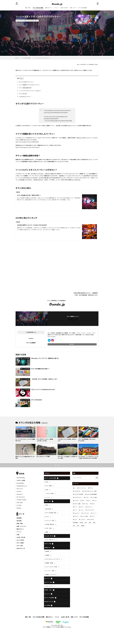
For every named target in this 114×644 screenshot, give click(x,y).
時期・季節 (20, 524)
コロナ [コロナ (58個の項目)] (83, 501)
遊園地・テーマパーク (52, 575)
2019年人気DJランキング (24, 97)
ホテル (49, 517)
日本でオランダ (21, 548)
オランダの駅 (52, 494)
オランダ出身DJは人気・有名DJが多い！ (29, 195)
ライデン (19, 491)
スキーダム (20, 503)
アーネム (19, 505)
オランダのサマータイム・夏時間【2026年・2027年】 (45, 440)
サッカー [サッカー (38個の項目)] (95, 501)
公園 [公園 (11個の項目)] (82, 523)
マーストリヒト (21, 497)
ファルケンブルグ (21, 500)
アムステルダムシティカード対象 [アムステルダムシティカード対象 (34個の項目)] (90, 491)
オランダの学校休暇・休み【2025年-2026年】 (87, 440)
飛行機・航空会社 (51, 524)
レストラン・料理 (51, 521)
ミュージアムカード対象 (53, 567)
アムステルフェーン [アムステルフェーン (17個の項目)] (78, 497)
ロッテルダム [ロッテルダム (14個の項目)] (91, 520)
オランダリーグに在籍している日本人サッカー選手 (67, 457)
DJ (37, 21)
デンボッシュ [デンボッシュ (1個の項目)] (89, 507)
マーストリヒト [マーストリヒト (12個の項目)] (86, 513)
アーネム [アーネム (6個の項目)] (87, 497)
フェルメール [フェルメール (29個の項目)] (77, 513)
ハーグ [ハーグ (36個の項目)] (75, 510)
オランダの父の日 (36, 400)
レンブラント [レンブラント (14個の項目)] (83, 520)
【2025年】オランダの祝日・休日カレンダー (44, 379)
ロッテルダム (20, 483)
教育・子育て (50, 590)
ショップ (49, 594)
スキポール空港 (21, 480)
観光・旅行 (28, 8)
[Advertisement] (57, 46)
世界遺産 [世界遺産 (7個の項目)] (76, 523)
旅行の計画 (50, 509)
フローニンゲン (51, 586)
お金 (48, 482)
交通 (18, 535)
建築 (48, 532)
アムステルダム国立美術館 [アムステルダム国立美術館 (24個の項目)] (91, 494)
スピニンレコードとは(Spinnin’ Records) (43, 389)
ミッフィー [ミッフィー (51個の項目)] (94, 513)
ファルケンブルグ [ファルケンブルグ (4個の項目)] (90, 510)
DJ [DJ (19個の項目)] (75, 488)
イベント (56, 8)
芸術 (48, 505)
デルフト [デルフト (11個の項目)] (82, 507)
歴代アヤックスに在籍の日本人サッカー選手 (25, 457)
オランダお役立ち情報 (38, 8)
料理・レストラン (21, 526)
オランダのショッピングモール (54, 559)
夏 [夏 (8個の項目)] (91, 523)
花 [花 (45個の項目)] (79, 526)
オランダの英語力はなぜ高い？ (40, 369)
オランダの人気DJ (22, 94)
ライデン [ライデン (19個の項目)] (93, 516)
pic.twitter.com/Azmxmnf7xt (51, 119)
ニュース (49, 497)
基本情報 (19, 518)
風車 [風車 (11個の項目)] (83, 526)
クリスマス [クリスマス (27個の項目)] (76, 501)
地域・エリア (73, 8)
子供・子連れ (50, 528)
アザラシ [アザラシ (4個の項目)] (91, 488)
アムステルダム (21, 478)
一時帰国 (49, 605)
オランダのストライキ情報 (43, 457)
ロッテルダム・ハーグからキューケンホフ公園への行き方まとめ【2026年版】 (88, 457)
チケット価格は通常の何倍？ (25, 88)
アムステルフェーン (22, 486)
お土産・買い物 (64, 8)
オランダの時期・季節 (52, 513)
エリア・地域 (50, 582)
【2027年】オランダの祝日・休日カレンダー (67, 440)
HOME (18, 58)
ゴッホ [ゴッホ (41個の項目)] (89, 501)
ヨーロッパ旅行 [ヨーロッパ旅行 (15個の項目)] (85, 516)
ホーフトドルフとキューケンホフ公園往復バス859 (25, 440)
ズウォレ (19, 508)
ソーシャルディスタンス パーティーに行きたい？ (29, 91)
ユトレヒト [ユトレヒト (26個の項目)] (76, 516)
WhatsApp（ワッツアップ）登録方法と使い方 (45, 358)
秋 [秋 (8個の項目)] (75, 526)
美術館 (49, 551)
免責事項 (95, 293)
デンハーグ (20, 489)
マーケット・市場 (51, 571)
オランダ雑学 (20, 543)
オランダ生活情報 (82, 8)
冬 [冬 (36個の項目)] (86, 523)
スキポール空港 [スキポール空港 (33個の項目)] (77, 504)
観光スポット (48, 8)
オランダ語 (20, 546)
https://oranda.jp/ (52, 337)
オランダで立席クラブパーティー (25, 82)
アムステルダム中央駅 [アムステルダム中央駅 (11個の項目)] (78, 494)
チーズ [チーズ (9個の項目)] (75, 507)
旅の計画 (19, 521)
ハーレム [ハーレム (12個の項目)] (82, 510)
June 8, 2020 (69, 121)
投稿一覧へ (72, 344)
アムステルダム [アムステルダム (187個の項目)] (77, 491)
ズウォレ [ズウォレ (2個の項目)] (93, 504)
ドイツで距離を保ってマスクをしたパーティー (28, 85)
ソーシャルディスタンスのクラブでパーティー (42, 58)
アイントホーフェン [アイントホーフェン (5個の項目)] (82, 488)
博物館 (49, 555)
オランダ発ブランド (52, 540)
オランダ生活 (20, 540)
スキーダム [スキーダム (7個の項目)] (86, 504)
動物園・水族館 (51, 563)
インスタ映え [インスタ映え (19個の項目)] (94, 497)
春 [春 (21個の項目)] (95, 523)
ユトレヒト (20, 494)
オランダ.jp (60, 625)
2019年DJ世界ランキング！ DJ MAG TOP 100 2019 (32, 225)
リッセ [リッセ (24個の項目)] (75, 520)
